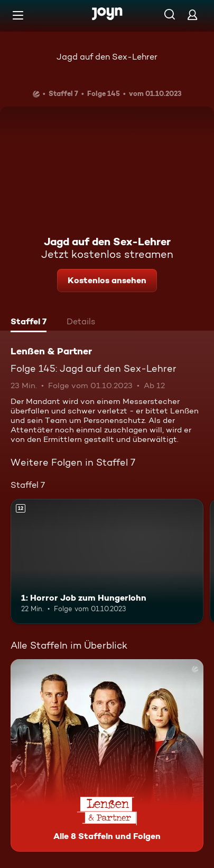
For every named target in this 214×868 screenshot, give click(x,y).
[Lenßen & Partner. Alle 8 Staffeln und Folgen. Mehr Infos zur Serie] (107, 755)
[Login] (192, 15)
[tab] (29, 323)
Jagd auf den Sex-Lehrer (107, 57)
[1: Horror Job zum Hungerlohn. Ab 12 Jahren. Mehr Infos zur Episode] (107, 561)
